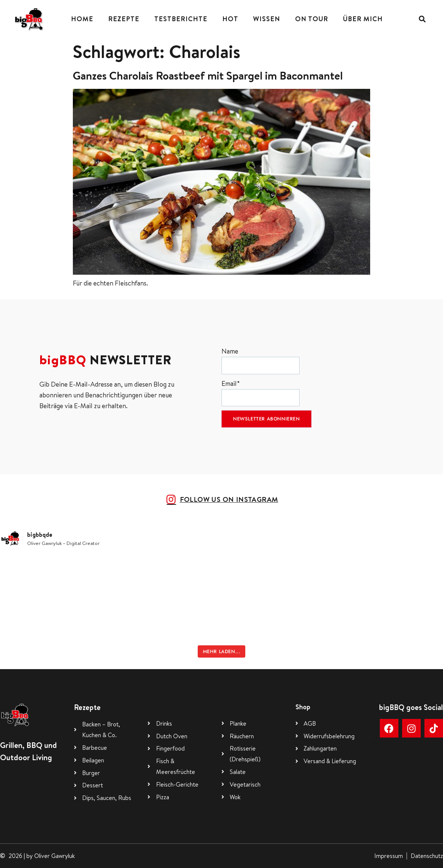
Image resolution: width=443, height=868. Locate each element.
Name (261, 360)
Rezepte (124, 19)
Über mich (363, 19)
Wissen (267, 19)
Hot (230, 19)
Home (82, 19)
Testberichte (181, 19)
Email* (261, 393)
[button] (422, 19)
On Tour (312, 19)
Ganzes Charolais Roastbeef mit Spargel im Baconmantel (208, 75)
